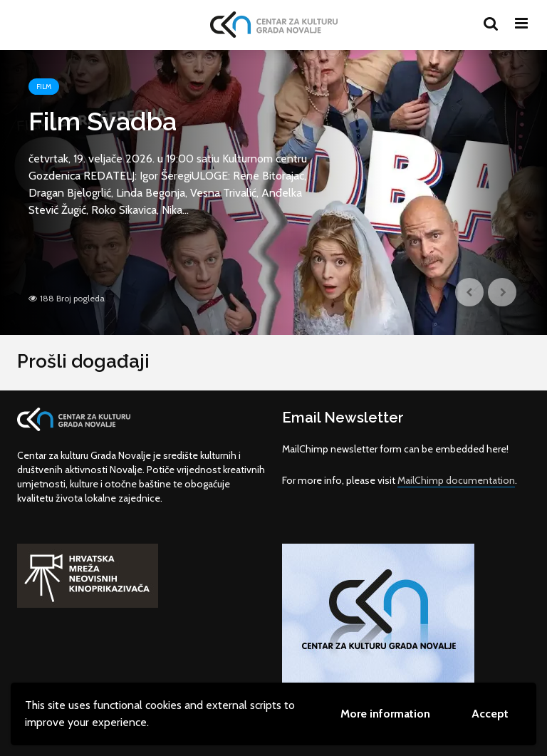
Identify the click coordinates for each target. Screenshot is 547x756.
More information (385, 714)
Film (44, 87)
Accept (490, 714)
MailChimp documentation (456, 480)
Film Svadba (103, 121)
